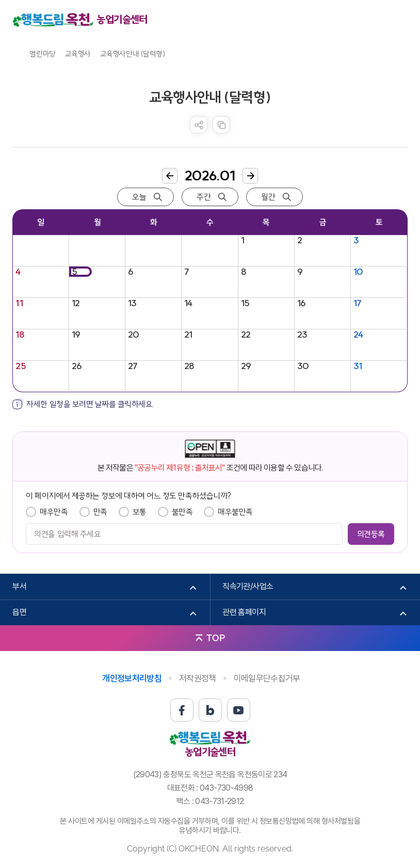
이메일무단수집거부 (267, 678)
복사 (221, 125)
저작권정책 (198, 678)
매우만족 (54, 512)
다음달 (250, 176)
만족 (100, 512)
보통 (140, 512)
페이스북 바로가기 (182, 710)
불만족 (182, 512)
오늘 (139, 197)
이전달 (170, 176)
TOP (216, 638)
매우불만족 (235, 512)
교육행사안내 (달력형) (133, 54)
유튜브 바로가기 (239, 710)
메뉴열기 (400, 20)
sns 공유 (199, 125)
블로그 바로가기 (210, 710)
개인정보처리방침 (132, 678)
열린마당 (42, 54)
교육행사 (78, 54)
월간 (268, 197)
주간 (204, 197)
